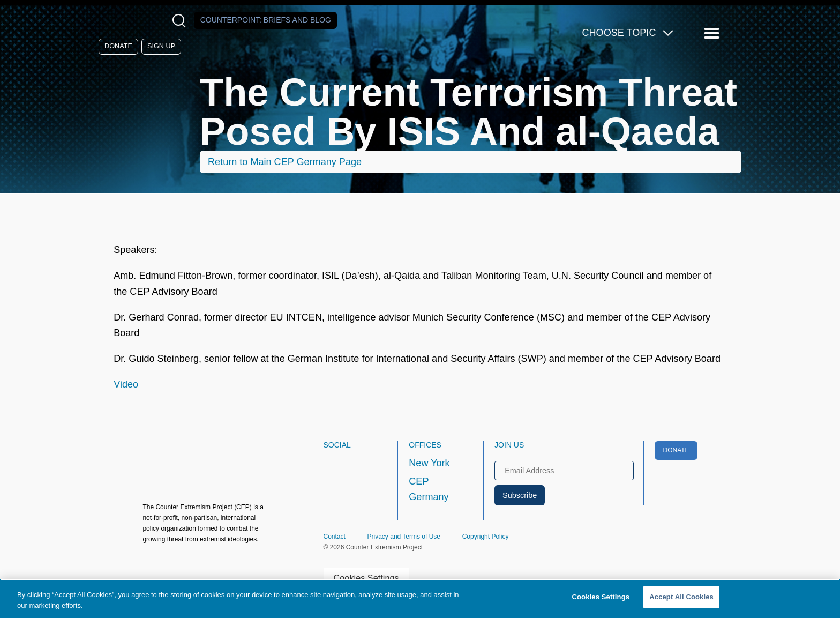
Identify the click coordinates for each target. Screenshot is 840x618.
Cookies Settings (366, 578)
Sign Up (161, 46)
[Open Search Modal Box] (181, 21)
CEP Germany (429, 489)
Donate (118, 46)
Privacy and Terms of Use (404, 537)
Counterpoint (266, 20)
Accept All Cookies (681, 597)
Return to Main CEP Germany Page (285, 162)
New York (429, 463)
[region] (420, 598)
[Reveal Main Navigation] (713, 33)
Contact (335, 537)
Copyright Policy (486, 537)
